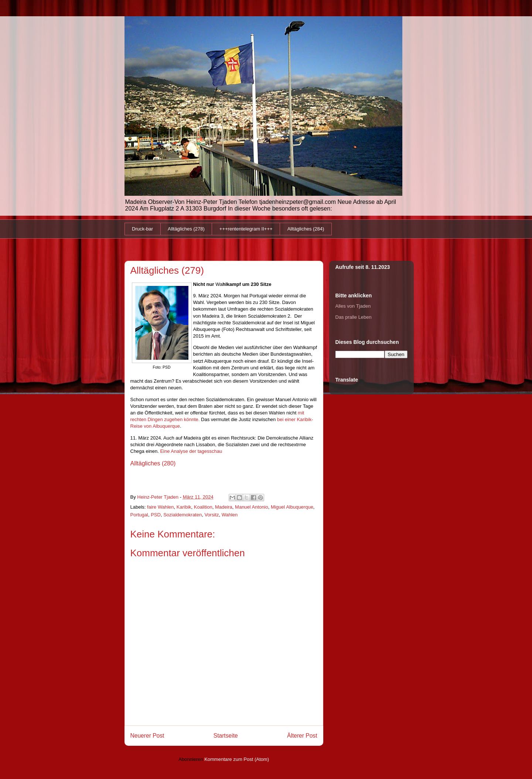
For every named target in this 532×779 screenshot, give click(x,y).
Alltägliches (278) (186, 229)
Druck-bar (142, 229)
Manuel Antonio (252, 507)
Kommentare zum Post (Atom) (237, 759)
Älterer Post (302, 736)
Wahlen (230, 515)
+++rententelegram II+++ (246, 229)
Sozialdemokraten (183, 515)
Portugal (139, 515)
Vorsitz (212, 515)
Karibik (184, 507)
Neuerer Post (147, 736)
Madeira (224, 507)
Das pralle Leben (354, 317)
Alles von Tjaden (353, 306)
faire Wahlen (161, 507)
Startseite (226, 736)
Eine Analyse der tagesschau (191, 451)
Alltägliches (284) (306, 229)
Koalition (203, 507)
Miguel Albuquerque (292, 507)
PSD (156, 515)
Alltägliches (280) (153, 463)
